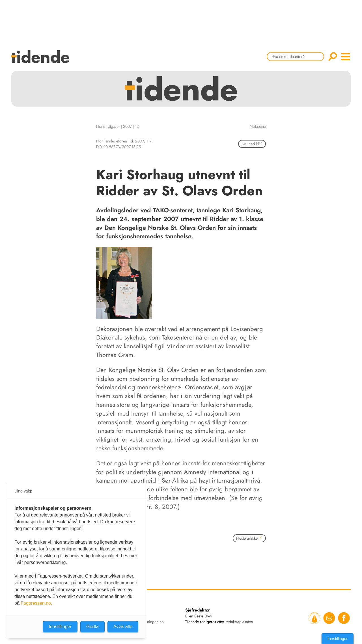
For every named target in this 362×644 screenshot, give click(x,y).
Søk (333, 57)
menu (346, 57)
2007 (127, 126)
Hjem (100, 126)
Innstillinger (338, 639)
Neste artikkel (249, 538)
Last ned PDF (252, 144)
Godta (92, 627)
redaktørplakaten (239, 622)
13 (137, 126)
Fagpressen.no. (36, 603)
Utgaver (114, 126)
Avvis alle (123, 627)
